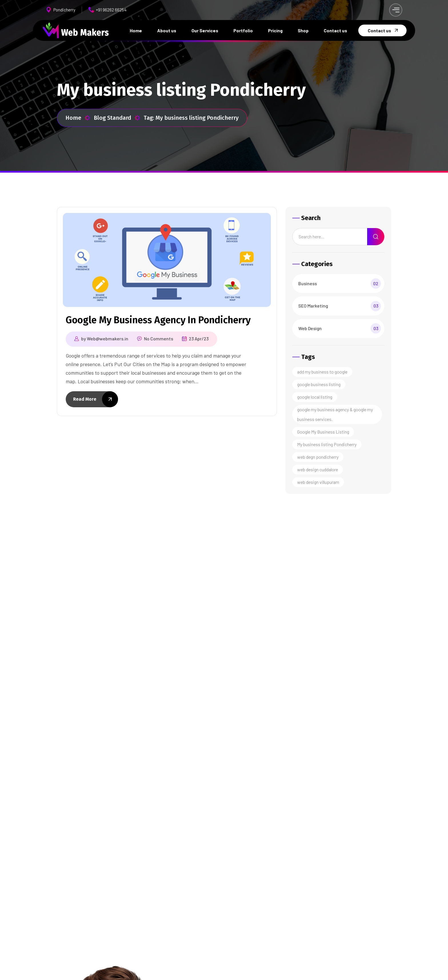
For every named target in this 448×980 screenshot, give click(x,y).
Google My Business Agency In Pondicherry (158, 320)
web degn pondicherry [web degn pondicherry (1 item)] (318, 457)
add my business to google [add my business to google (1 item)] (322, 372)
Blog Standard (117, 118)
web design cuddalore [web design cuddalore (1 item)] (318, 469)
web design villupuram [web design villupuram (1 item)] (318, 482)
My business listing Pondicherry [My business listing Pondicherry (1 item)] (327, 444)
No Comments (159, 339)
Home (78, 118)
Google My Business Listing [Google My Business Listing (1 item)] (323, 432)
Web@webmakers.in (108, 339)
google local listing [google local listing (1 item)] (315, 397)
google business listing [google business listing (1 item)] (319, 384)
